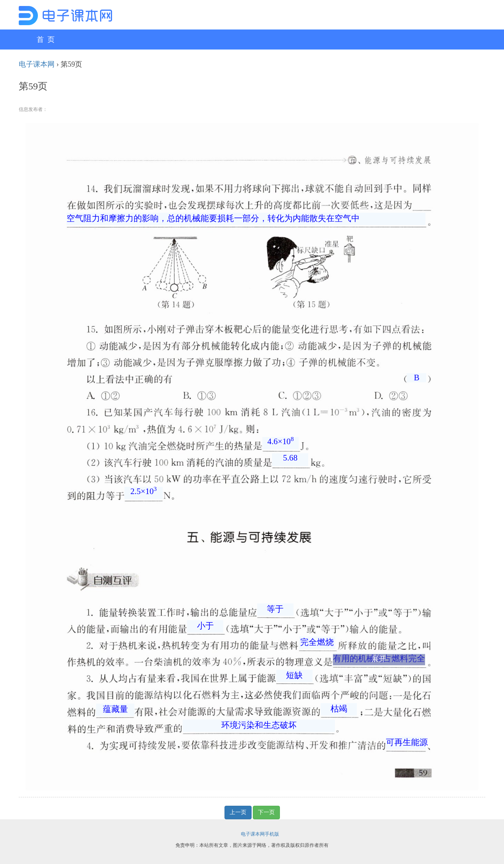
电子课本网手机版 (260, 834)
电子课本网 (37, 64)
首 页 (46, 40)
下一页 (266, 812)
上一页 (238, 812)
